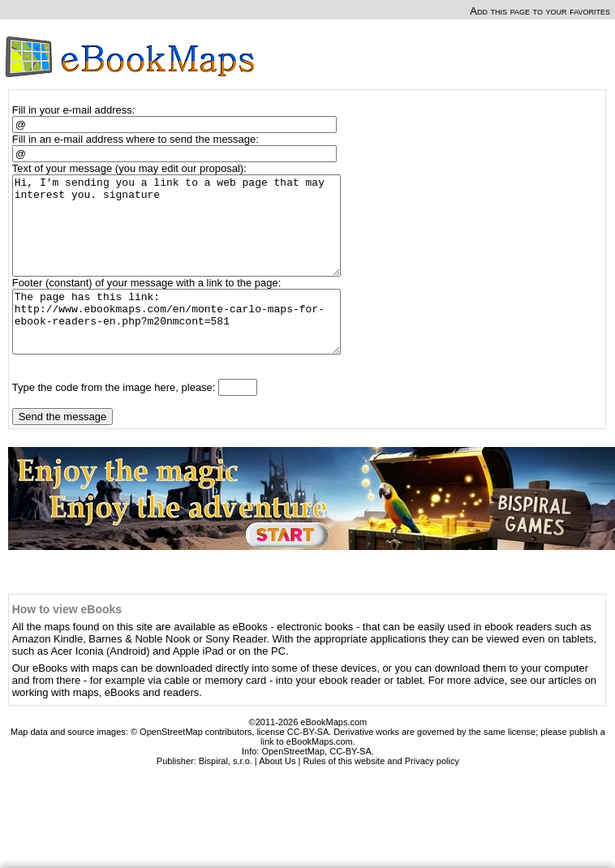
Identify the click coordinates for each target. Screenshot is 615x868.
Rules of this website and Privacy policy (381, 793)
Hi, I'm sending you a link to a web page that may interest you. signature (184, 235)
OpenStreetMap (293, 783)
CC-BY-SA (351, 783)
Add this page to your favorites (540, 11)
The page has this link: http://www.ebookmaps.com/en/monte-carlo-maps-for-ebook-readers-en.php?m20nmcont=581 (184, 347)
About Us (277, 793)
